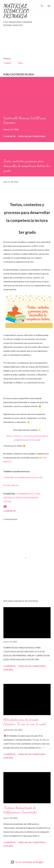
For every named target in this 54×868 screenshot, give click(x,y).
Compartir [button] (9, 136)
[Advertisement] (21, 43)
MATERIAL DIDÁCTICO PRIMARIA (16, 11)
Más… (21, 63)
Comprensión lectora (28, 494)
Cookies (7, 63)
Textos (7, 502)
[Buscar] (42, 5)
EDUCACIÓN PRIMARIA (27, 498)
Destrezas (9, 498)
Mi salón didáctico (11, 485)
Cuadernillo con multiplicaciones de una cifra (23, 477)
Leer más (8, 670)
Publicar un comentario (32, 136)
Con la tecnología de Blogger (27, 862)
